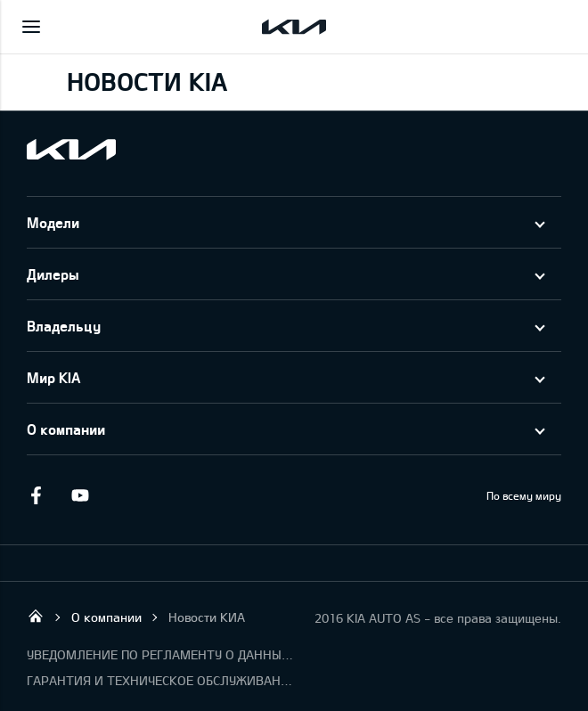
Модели (53, 222)
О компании (66, 429)
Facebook (36, 495)
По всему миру (524, 495)
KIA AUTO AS (36, 616)
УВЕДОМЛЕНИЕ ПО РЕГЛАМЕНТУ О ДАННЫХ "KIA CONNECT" (160, 654)
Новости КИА (207, 617)
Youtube (80, 495)
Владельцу (64, 326)
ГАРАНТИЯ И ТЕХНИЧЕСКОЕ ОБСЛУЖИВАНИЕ (160, 680)
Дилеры (53, 274)
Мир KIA (53, 377)
